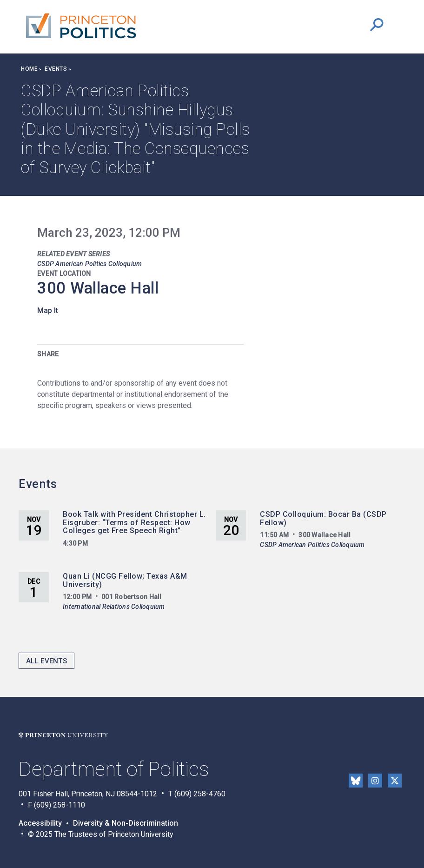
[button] (376, 24)
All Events (46, 661)
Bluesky (356, 781)
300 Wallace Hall (98, 288)
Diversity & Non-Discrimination (126, 823)
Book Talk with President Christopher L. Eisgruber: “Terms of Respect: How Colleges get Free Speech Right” (134, 522)
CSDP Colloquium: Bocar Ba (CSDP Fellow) (323, 518)
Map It (48, 310)
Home (29, 69)
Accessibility (40, 823)
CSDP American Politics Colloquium (89, 264)
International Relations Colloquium (114, 607)
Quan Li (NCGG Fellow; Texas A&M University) (125, 580)
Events (56, 69)
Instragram (375, 781)
